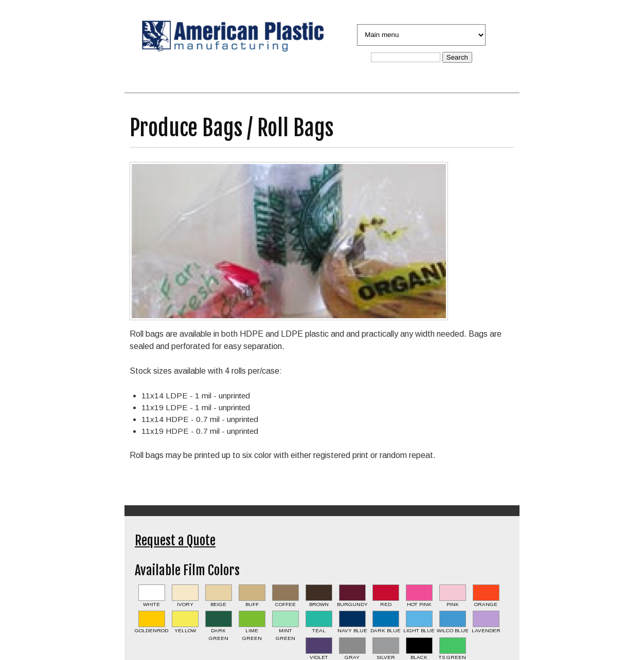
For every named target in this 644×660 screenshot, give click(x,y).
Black (419, 657)
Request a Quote (175, 540)
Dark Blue (386, 630)
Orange (486, 604)
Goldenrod (151, 630)
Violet (319, 657)
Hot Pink (419, 604)
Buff (252, 604)
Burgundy (352, 604)
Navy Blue (352, 630)
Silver (386, 657)
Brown (319, 604)
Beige (218, 604)
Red (386, 604)
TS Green (452, 657)
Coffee (285, 604)
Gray (352, 657)
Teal (319, 630)
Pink (453, 604)
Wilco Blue (453, 630)
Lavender (486, 630)
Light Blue (419, 630)
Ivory (185, 604)
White (151, 604)
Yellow (185, 630)
